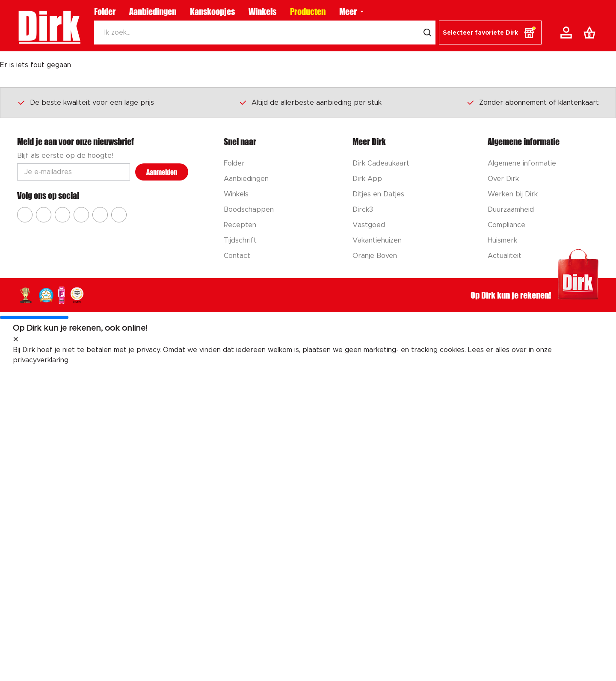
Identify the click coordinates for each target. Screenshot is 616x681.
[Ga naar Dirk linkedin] (119, 215)
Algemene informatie (522, 163)
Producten (308, 12)
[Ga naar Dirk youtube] (62, 215)
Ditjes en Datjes (378, 194)
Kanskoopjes (212, 12)
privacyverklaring (41, 360)
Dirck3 (363, 210)
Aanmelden (162, 172)
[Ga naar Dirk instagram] (44, 215)
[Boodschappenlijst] (591, 33)
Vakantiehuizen (377, 240)
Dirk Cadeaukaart (381, 163)
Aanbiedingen (153, 12)
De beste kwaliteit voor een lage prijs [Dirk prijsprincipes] (86, 102)
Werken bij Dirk (513, 194)
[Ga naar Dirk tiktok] (100, 215)
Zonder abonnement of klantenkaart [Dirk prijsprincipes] (533, 102)
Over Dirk (503, 179)
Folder (105, 12)
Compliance (506, 225)
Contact (237, 256)
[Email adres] (74, 172)
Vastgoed (369, 225)
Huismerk (502, 240)
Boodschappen (249, 210)
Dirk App (367, 179)
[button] (490, 33)
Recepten (240, 225)
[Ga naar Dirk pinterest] (81, 215)
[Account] (568, 33)
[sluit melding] (16, 340)
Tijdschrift (240, 240)
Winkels (262, 12)
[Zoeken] (257, 33)
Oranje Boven (375, 256)
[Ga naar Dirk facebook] (25, 215)
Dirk (49, 26)
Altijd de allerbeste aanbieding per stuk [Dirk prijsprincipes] (310, 102)
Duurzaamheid (511, 210)
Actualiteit (505, 256)
